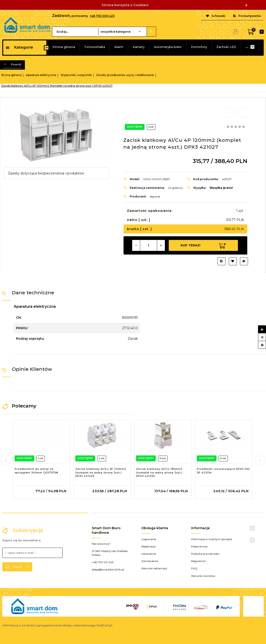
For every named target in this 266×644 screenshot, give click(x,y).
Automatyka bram (168, 47)
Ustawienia (149, 554)
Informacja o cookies (18, 625)
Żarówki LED (226, 47)
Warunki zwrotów (203, 576)
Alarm (119, 47)
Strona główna (64, 47)
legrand (155, 196)
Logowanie (149, 539)
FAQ (194, 568)
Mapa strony (199, 546)
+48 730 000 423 (102, 16)
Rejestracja (148, 546)
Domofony (199, 47)
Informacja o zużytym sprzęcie (212, 539)
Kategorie (19, 47)
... (247, 47)
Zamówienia (150, 561)
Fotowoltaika (95, 47)
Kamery (139, 47)
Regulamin (199, 561)
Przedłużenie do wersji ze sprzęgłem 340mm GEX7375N (36, 471)
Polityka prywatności (205, 554)
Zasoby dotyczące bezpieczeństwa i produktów (46, 173)
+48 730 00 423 (103, 562)
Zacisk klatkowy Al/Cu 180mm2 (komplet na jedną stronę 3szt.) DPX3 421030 (159, 472)
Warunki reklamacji (154, 568)
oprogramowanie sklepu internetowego (66, 625)
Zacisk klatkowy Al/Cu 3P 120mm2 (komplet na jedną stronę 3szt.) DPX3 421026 (101, 472)
